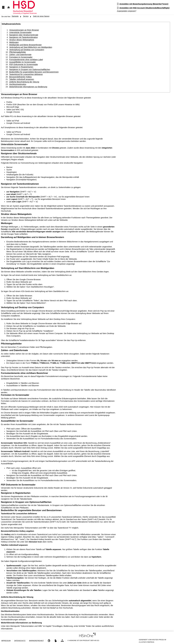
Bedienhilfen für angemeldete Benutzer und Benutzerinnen (34, 72)
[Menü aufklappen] (3, 7)
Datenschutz (20, 641)
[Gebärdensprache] (56, 641)
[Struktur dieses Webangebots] (62, 641)
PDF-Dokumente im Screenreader (24, 64)
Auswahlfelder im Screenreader (22, 62)
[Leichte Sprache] (49, 641)
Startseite (15, 16)
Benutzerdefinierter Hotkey (21, 77)
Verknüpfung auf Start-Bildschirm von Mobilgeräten (31, 47)
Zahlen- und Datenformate (20, 55)
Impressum (6, 641)
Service (26, 16)
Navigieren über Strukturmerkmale (24, 35)
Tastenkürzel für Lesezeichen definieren (26, 74)
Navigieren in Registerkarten (21, 67)
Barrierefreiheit (36, 641)
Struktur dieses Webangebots (22, 40)
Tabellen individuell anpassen (22, 79)
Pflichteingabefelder (18, 52)
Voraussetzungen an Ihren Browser (24, 30)
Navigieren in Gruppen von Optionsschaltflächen (30, 70)
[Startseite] (9, 7)
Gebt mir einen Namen (41, 16)
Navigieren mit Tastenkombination (24, 37)
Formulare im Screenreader (21, 57)
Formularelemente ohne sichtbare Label (26, 60)
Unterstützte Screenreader (20, 32)
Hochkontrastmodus (18, 84)
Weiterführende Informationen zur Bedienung (28, 87)
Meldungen (14, 42)
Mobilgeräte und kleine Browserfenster (25, 45)
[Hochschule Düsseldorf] (33, 7)
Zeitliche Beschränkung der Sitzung (24, 82)
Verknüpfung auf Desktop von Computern (27, 50)
